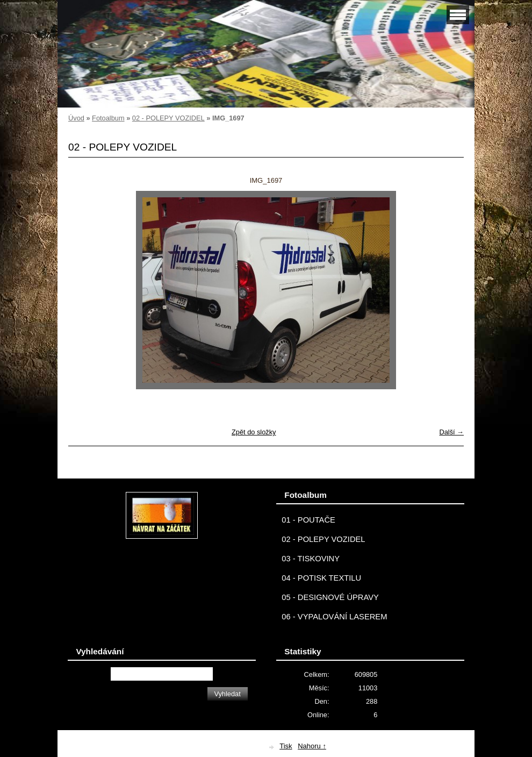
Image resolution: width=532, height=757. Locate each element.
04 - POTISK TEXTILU (321, 578)
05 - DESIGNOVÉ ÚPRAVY (330, 597)
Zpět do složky (254, 432)
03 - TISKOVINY (311, 559)
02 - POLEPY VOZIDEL (168, 118)
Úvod (76, 118)
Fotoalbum (108, 118)
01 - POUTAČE (308, 520)
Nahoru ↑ (312, 746)
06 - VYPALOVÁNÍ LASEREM (334, 617)
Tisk (286, 746)
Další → (451, 432)
